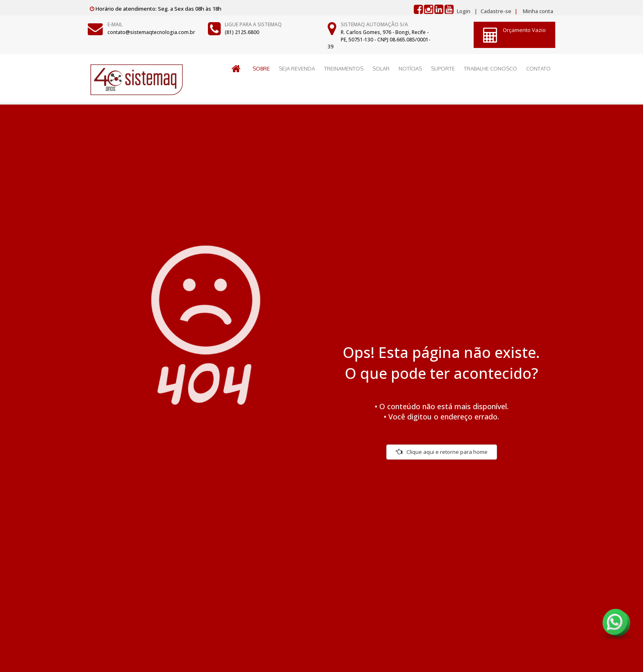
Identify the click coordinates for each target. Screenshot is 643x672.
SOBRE (261, 68)
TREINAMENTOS (344, 68)
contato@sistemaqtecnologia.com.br (151, 32)
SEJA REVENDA (297, 68)
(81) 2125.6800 (242, 32)
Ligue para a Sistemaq (253, 24)
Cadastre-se (495, 11)
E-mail (115, 24)
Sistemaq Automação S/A (374, 24)
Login (464, 11)
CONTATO (538, 68)
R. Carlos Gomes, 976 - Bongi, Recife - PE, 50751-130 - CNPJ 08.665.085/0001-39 (379, 39)
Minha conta (538, 11)
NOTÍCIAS (410, 68)
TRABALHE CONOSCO (490, 68)
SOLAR (381, 68)
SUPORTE (443, 68)
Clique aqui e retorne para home (442, 452)
